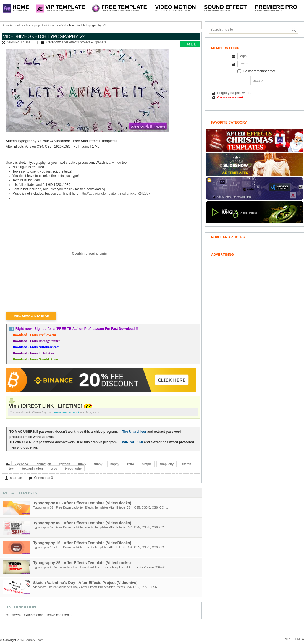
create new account (66, 412)
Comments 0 (43, 478)
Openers (52, 25)
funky (82, 464)
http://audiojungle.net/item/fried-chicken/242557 (115, 194)
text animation (32, 468)
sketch (186, 464)
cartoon (64, 464)
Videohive (22, 464)
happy (115, 464)
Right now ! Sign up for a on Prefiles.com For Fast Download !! (77, 329)
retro (131, 464)
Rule (287, 639)
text (12, 468)
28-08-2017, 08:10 (21, 42)
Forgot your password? (234, 93)
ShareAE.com (34, 640)
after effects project (30, 25)
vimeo (117, 163)
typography (73, 468)
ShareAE (8, 25)
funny (98, 464)
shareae (16, 478)
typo (54, 468)
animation (44, 464)
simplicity (167, 464)
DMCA (300, 639)
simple (147, 464)
